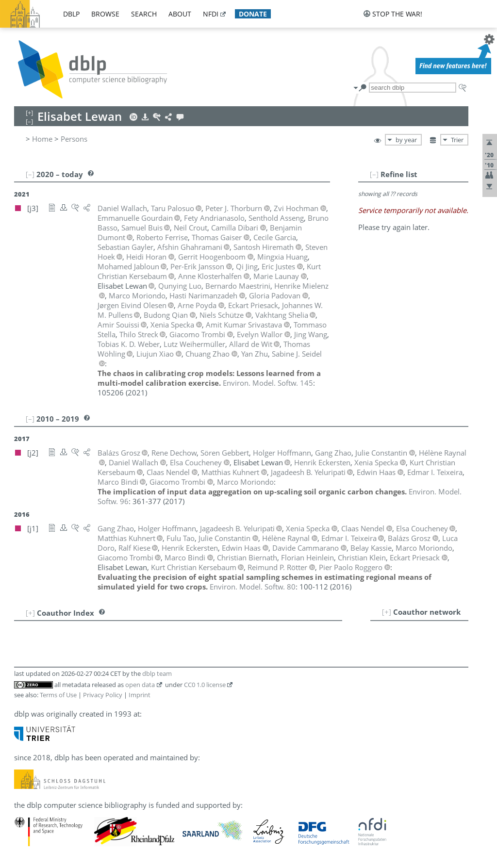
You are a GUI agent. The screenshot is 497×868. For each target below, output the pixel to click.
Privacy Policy (103, 695)
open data (140, 685)
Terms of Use (58, 695)
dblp (71, 14)
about (180, 14)
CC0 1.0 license (205, 685)
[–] (374, 174)
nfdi (211, 14)
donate (253, 14)
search (144, 14)
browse (105, 14)
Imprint (140, 695)
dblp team (157, 673)
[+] (387, 612)
